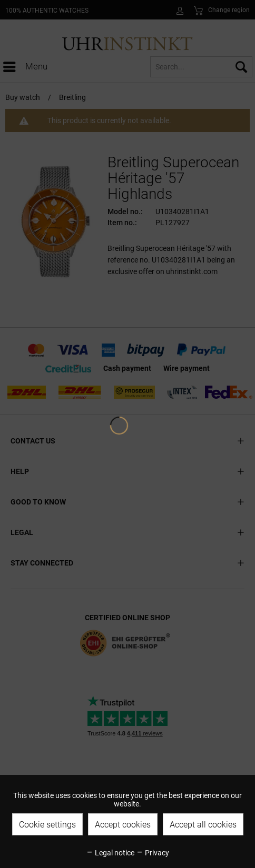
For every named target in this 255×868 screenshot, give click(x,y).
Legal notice (110, 853)
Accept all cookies (203, 825)
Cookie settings (47, 825)
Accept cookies (123, 825)
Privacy (153, 853)
